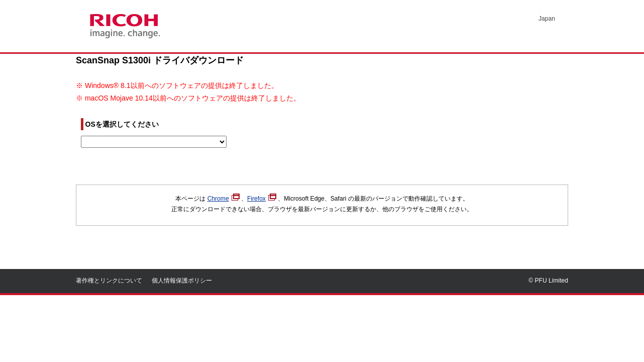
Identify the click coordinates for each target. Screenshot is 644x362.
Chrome (224, 199)
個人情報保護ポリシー (182, 281)
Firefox (262, 199)
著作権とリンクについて (109, 281)
